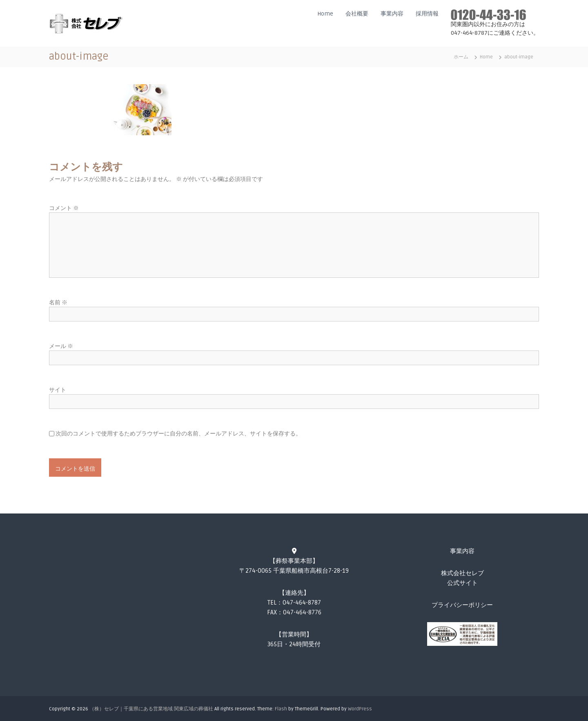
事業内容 (392, 14)
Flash (281, 709)
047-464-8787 (302, 603)
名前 (58, 302)
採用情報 (427, 14)
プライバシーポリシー (462, 605)
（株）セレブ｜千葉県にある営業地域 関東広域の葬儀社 (151, 709)
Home (325, 14)
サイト (58, 390)
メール (61, 346)
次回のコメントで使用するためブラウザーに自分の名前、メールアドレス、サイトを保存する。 (178, 434)
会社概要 (357, 14)
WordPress (360, 709)
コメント (64, 208)
